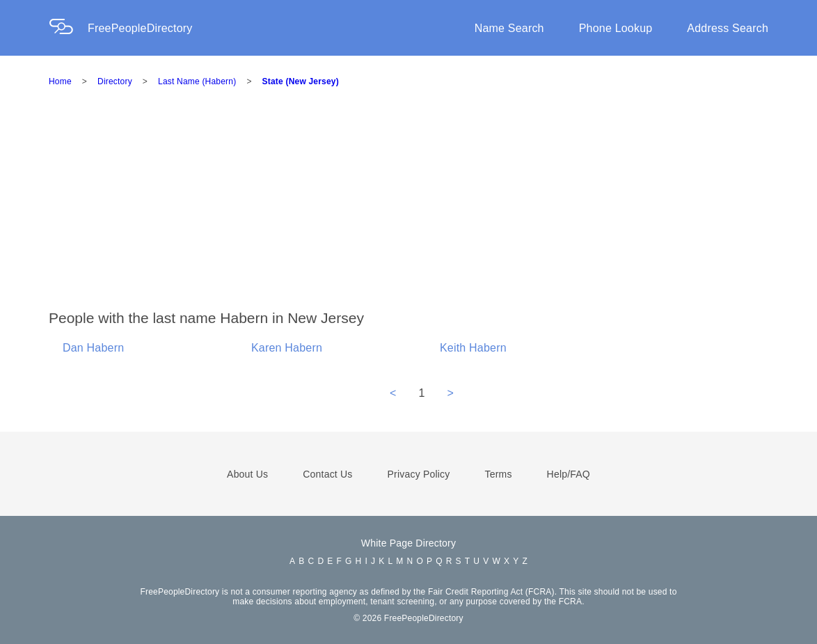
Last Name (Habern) (197, 81)
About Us (247, 474)
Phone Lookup (616, 28)
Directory (115, 81)
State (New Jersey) (301, 81)
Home (60, 81)
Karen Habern (287, 348)
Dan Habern (93, 348)
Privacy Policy (419, 474)
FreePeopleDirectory (140, 28)
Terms (498, 474)
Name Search (509, 28)
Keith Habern (473, 348)
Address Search (728, 28)
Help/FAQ (569, 474)
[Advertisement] (433, 205)
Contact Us (327, 474)
